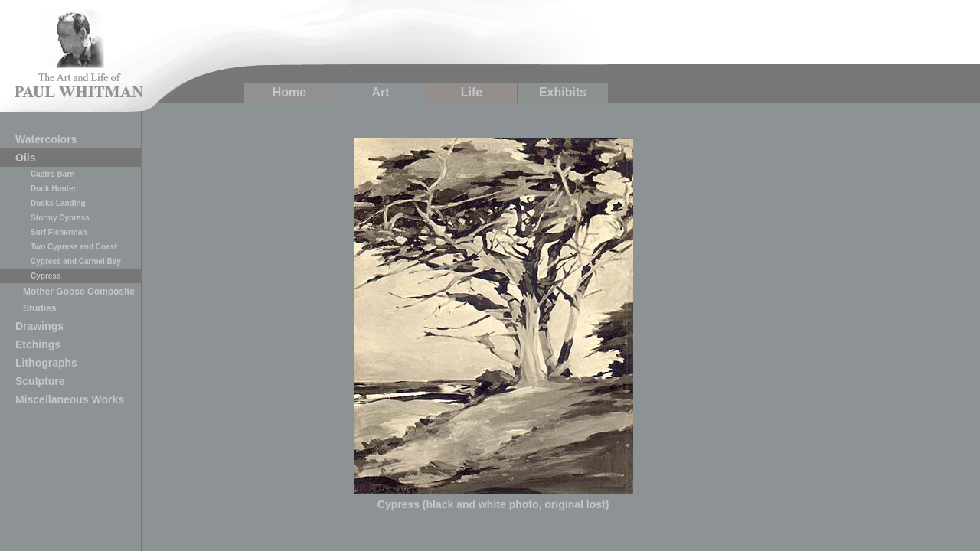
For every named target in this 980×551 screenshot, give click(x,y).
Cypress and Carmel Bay (76, 261)
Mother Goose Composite (79, 292)
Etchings (38, 344)
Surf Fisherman (59, 232)
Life (472, 92)
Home (289, 92)
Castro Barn (52, 174)
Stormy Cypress (60, 218)
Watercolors (46, 139)
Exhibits (563, 92)
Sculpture (40, 381)
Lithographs (46, 363)
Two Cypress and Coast (74, 247)
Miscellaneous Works (70, 399)
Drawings (39, 326)
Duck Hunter (53, 189)
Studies (39, 308)
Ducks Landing (58, 203)
